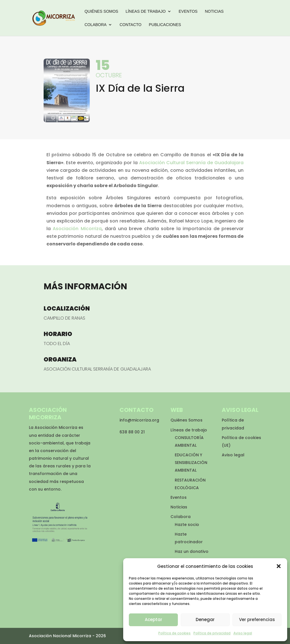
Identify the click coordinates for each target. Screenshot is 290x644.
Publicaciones (165, 25)
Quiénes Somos (101, 11)
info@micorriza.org (139, 420)
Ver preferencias (257, 620)
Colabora (95, 25)
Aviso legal (243, 633)
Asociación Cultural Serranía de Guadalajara (191, 163)
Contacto (130, 25)
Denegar (205, 620)
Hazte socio (187, 525)
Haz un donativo (192, 551)
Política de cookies (174, 633)
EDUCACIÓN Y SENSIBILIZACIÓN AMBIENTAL (191, 463)
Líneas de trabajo (145, 11)
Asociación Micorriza (77, 229)
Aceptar (153, 620)
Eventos (188, 11)
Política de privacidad (212, 633)
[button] (279, 566)
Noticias (214, 11)
